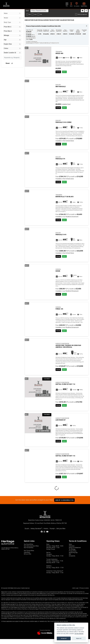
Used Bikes (27, 557)
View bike (59, 72)
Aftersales (72, 551)
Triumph (52, 533)
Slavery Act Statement (75, 552)
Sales (70, 549)
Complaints (72, 561)
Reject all (79, 638)
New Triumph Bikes (29, 556)
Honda (46, 533)
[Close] (87, 26)
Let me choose (79, 634)
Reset (15, 63)
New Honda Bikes (29, 552)
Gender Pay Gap (73, 558)
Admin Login (75, 593)
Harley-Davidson (36, 533)
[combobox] (12, 13)
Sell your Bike (61, 533)
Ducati (27, 533)
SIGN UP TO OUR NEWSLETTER (65, 505)
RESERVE (67, 72)
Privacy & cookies (84, 593)
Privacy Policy (73, 556)
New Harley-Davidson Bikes (31, 551)
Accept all (64, 638)
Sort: (28, 11)
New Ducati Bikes (29, 549)
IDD (70, 559)
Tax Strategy (72, 554)
